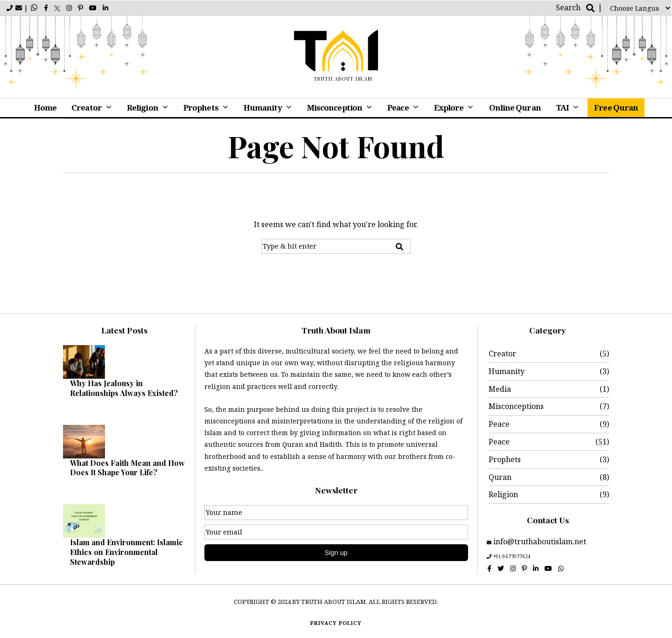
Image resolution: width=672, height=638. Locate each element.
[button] (399, 247)
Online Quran (515, 107)
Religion (143, 107)
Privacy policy (336, 623)
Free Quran (616, 107)
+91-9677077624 (512, 556)
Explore (449, 107)
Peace (398, 107)
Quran (500, 477)
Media (500, 389)
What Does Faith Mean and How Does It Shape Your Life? (127, 468)
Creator (87, 107)
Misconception (335, 107)
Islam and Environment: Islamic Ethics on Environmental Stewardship (126, 552)
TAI (562, 107)
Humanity (263, 107)
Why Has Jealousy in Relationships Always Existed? (124, 388)
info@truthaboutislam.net (539, 541)
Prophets (201, 107)
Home (45, 107)
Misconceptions (516, 406)
